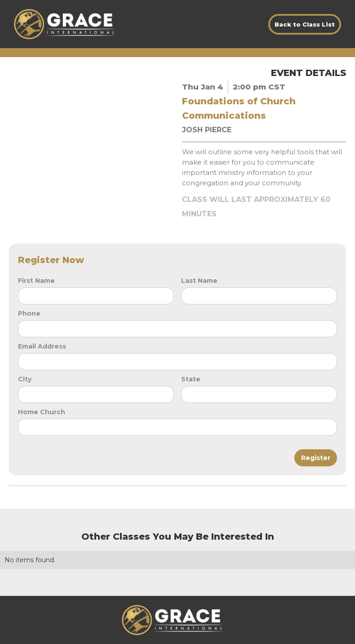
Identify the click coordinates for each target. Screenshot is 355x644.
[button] (228, 620)
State (191, 379)
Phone (29, 313)
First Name (36, 281)
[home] (64, 24)
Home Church (42, 412)
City (25, 379)
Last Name (199, 281)
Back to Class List (305, 24)
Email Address (42, 346)
